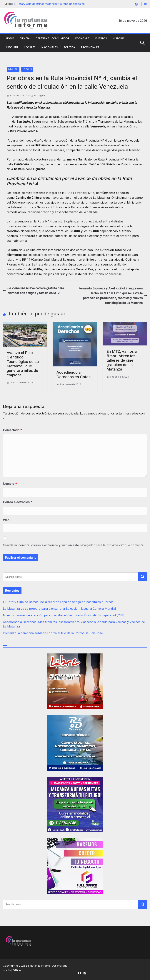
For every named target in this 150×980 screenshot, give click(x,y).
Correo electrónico (17, 502)
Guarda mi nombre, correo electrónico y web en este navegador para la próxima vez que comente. (74, 545)
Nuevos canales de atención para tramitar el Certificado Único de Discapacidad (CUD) (64, 615)
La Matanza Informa (38, 966)
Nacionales (49, 47)
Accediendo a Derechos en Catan (74, 375)
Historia (119, 38)
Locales (30, 47)
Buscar (143, 577)
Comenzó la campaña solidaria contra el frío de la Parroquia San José (53, 633)
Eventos (101, 38)
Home (10, 38)
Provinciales (90, 47)
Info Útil (12, 47)
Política (69, 47)
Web (6, 520)
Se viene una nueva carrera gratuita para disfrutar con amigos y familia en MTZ (33, 291)
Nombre (10, 484)
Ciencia (25, 38)
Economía (82, 38)
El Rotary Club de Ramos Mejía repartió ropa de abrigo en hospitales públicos (58, 602)
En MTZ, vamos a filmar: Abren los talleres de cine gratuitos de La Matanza (122, 360)
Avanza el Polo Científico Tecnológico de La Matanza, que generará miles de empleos (23, 364)
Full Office (14, 970)
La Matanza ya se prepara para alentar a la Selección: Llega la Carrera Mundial (59, 609)
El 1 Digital (39, 95)
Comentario (12, 430)
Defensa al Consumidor (53, 38)
